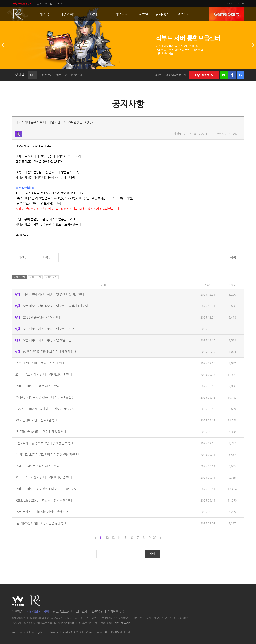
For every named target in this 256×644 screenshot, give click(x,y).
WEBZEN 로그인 (204, 75)
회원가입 (228, 4)
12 (107, 538)
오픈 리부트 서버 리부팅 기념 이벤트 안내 (49, 329)
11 (101, 538)
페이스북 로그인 (232, 75)
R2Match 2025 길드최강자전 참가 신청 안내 (44, 500)
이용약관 (17, 611)
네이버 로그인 (224, 75)
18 (143, 538)
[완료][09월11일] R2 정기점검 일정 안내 (41, 523)
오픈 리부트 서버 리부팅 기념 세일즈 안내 (49, 340)
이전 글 (23, 258)
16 (131, 538)
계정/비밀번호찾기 (176, 75)
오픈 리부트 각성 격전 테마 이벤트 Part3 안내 (44, 374)
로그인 (241, 4)
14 (119, 538)
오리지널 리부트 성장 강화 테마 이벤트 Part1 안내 (46, 489)
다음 (253, 45)
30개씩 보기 (35, 277)
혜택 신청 (62, 75)
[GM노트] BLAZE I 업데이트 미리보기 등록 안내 (45, 409)
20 (155, 538)
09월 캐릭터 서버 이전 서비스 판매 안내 (40, 363)
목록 (233, 258)
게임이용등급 (116, 611)
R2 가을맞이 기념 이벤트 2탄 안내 (36, 420)
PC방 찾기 (77, 75)
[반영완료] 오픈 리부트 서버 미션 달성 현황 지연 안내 (48, 455)
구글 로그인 (241, 75)
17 (137, 538)
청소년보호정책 (63, 611)
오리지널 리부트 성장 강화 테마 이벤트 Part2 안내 (46, 397)
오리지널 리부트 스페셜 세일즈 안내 (37, 386)
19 (149, 538)
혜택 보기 (47, 75)
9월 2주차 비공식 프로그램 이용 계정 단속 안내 (44, 443)
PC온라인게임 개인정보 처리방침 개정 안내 (50, 352)
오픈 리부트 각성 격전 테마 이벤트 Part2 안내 (44, 477)
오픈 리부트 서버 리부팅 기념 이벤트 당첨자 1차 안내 (56, 306)
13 (113, 538)
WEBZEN (18, 601)
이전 (3, 45)
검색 (152, 554)
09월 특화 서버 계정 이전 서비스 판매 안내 (42, 512)
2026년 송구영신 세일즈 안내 (42, 317)
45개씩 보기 (51, 277)
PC (42, 4)
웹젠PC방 (97, 611)
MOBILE (58, 4)
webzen (22, 4)
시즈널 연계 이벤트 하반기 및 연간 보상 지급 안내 (53, 294)
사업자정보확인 (123, 623)
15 (125, 538)
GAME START (227, 14)
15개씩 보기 (19, 277)
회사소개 (82, 611)
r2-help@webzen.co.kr (67, 623)
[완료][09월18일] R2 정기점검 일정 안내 (41, 432)
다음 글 (47, 258)
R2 (17, 14)
